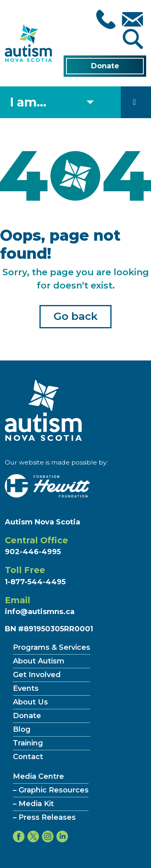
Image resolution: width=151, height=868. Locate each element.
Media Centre (38, 776)
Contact (28, 757)
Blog (22, 729)
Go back (75, 316)
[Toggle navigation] (134, 102)
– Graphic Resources (51, 790)
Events (26, 688)
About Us (30, 702)
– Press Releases (44, 817)
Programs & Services (52, 647)
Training (28, 743)
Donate (105, 66)
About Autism (39, 661)
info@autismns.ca (40, 612)
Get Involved (37, 675)
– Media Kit (33, 804)
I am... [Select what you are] (28, 102)
